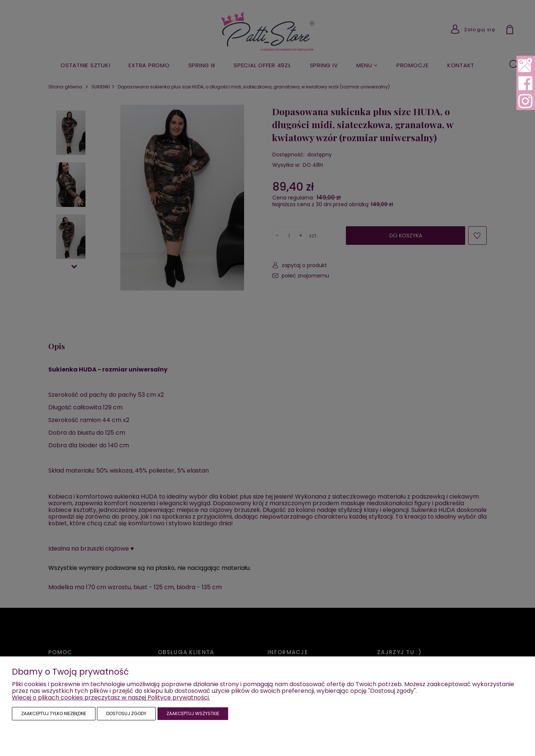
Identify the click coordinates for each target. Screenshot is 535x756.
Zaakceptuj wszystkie (193, 713)
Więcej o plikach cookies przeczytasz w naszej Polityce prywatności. (111, 697)
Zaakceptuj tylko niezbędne (54, 713)
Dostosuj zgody (126, 713)
